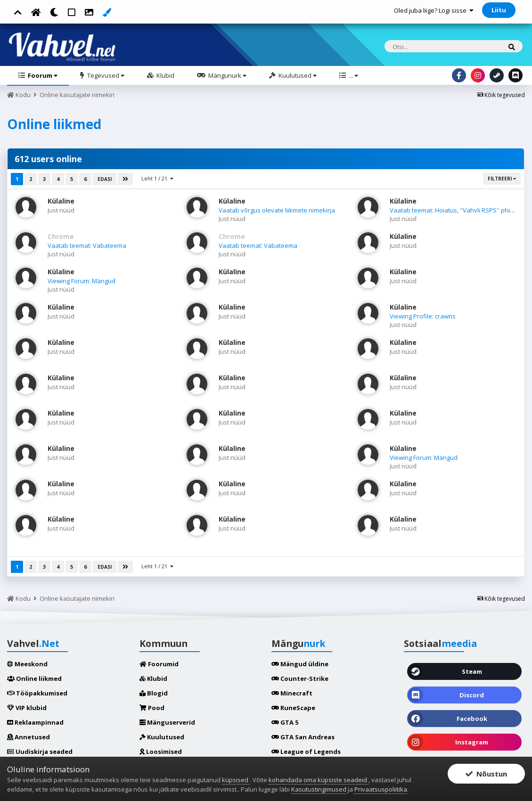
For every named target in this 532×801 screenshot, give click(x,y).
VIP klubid (27, 708)
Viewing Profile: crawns (423, 316)
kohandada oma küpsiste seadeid (319, 780)
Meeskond (27, 664)
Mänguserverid (167, 722)
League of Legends (306, 752)
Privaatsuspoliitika (381, 789)
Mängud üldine (300, 664)
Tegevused (105, 75)
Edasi (105, 179)
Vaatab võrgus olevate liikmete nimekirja (277, 210)
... (353, 75)
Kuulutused (297, 75)
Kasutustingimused (319, 789)
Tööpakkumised (37, 693)
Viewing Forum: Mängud (82, 281)
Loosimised (161, 752)
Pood (152, 708)
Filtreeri (502, 179)
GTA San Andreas (303, 737)
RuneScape (293, 708)
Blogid (154, 693)
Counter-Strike (300, 678)
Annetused (29, 737)
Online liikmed (34, 678)
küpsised (236, 780)
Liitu (499, 10)
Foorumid (159, 664)
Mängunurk (227, 75)
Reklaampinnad (35, 722)
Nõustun (486, 774)
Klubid (165, 75)
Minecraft (292, 693)
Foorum (42, 75)
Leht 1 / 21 (157, 178)
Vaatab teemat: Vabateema (87, 245)
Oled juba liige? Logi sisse (434, 10)
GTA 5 (285, 722)
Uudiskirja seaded (40, 752)
